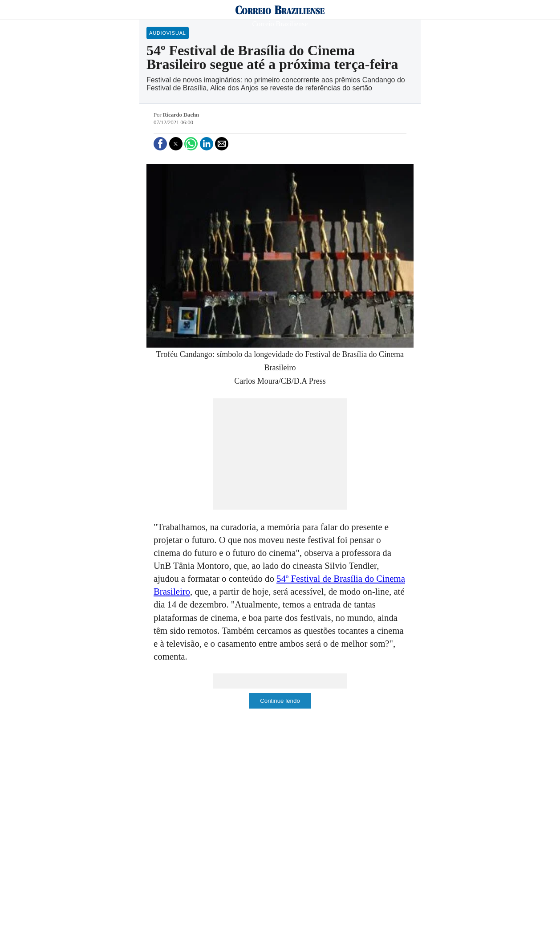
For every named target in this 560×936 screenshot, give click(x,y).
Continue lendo (280, 701)
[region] (280, 454)
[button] (160, 144)
